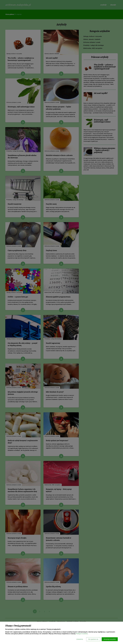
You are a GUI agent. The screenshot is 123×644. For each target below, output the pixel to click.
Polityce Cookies (82, 634)
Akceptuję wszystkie (110, 639)
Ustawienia (80, 639)
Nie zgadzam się (93, 639)
